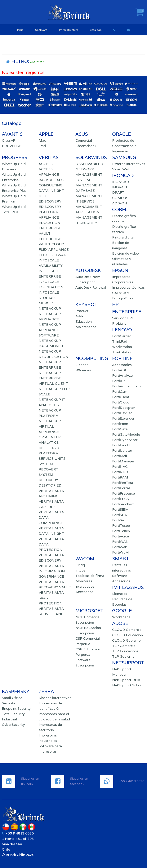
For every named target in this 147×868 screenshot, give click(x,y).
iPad (42, 146)
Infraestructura (69, 30)
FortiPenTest (123, 483)
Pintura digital (123, 237)
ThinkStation (122, 352)
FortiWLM (120, 552)
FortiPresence (123, 493)
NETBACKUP (50, 308)
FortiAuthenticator (127, 386)
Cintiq (80, 565)
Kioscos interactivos (55, 698)
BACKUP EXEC (51, 180)
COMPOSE (121, 198)
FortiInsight (121, 445)
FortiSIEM (120, 509)
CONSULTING (51, 185)
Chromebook (86, 146)
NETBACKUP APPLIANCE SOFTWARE (50, 330)
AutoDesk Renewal (91, 287)
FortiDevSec (122, 413)
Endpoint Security (16, 708)
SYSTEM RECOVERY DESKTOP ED (50, 480)
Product (82, 311)
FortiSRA (120, 515)
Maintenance (86, 327)
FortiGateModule (126, 434)
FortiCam (120, 392)
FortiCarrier (122, 336)
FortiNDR (120, 472)
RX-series (83, 370)
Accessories (122, 365)
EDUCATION (49, 223)
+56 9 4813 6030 (19, 833)
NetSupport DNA (126, 680)
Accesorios (84, 592)
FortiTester (121, 525)
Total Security (13, 714)
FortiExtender (123, 418)
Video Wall (121, 169)
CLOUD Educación (127, 635)
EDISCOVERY (50, 201)
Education (84, 321)
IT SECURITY (86, 223)
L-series (82, 365)
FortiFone (120, 424)
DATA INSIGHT (51, 191)
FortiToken (121, 531)
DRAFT (118, 192)
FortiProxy (121, 499)
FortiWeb (120, 547)
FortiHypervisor (125, 440)
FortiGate (120, 429)
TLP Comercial (124, 646)
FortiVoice (120, 536)
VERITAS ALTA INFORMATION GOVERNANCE (52, 571)
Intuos (80, 570)
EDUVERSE (11, 146)
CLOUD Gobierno (126, 640)
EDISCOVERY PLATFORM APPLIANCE (50, 212)
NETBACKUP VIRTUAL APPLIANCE (50, 426)
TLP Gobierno (123, 656)
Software (41, 30)
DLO (42, 196)
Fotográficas (123, 298)
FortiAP (118, 381)
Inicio (20, 30)
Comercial (84, 140)
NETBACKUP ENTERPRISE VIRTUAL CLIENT (53, 378)
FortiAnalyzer (123, 375)
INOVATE (120, 187)
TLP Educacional (126, 651)
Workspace (121, 617)
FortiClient (121, 397)
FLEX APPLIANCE (54, 249)
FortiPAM (120, 477)
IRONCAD (121, 182)
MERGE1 (46, 303)
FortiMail (120, 456)
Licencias (120, 594)
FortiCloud (121, 402)
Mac (42, 140)
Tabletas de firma (90, 576)
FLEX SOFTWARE (54, 255)
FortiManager (123, 461)
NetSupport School (128, 685)
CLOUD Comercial (127, 630)
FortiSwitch (121, 520)
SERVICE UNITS (52, 458)
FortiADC (120, 370)
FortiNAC (120, 467)
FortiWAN (120, 542)
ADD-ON (120, 203)
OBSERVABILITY (89, 164)
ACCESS (46, 164)
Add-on (81, 316)
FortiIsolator (122, 450)
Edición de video (125, 253)
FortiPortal (121, 488)
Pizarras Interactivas (129, 164)
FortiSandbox (123, 504)
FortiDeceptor (124, 408)
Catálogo (96, 30)
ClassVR (9, 140)
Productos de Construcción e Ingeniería (124, 146)
